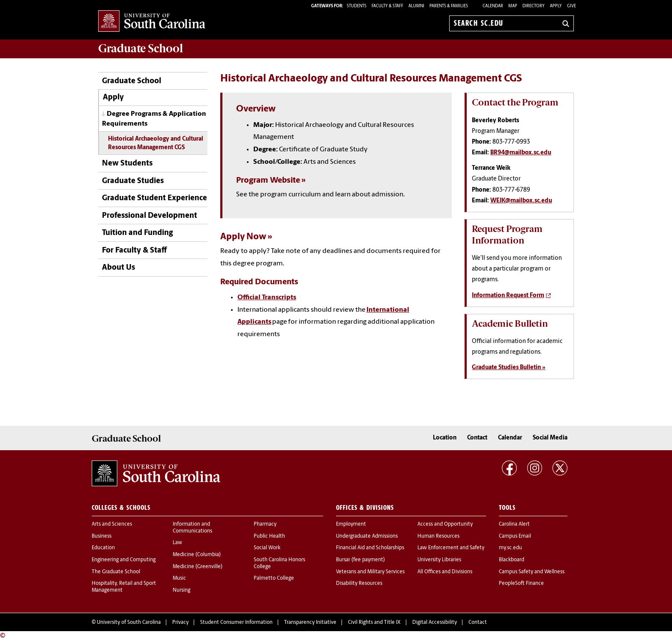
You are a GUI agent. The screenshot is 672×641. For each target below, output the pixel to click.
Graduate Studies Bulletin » (509, 368)
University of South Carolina (129, 623)
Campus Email (515, 536)
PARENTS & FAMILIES (449, 6)
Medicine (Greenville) (198, 567)
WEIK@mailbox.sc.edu (521, 201)
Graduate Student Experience (154, 198)
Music (179, 578)
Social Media (550, 438)
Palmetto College (274, 578)
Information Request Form (508, 296)
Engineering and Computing (124, 560)
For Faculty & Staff (134, 251)
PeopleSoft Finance (521, 584)
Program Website (268, 181)
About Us (118, 268)
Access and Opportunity (445, 524)
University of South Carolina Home (152, 22)
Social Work (267, 548)
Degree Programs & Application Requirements (154, 119)
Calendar (493, 6)
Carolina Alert (514, 524)
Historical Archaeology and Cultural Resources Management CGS (156, 143)
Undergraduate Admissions (367, 536)
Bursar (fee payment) (360, 560)
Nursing (181, 590)
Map (513, 6)
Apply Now (243, 237)
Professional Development (150, 216)
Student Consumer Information (236, 623)
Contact (477, 438)
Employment (351, 524)
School (141, 48)
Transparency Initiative (310, 623)
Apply (556, 6)
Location (445, 438)
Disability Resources (359, 584)
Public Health (269, 536)
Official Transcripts (267, 298)
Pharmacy (265, 524)
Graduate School (132, 81)
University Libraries (439, 560)
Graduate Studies (133, 181)
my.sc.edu (510, 548)
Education (103, 548)
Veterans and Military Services (370, 572)
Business (102, 536)
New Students (127, 164)
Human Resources (438, 536)
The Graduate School (116, 572)
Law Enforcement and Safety (451, 548)
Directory (534, 6)
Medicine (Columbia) (197, 555)
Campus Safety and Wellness (532, 572)
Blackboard (511, 560)
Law (177, 543)
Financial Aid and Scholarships (370, 548)
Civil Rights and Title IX (374, 623)
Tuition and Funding (137, 233)
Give (571, 6)
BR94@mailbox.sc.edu (521, 153)
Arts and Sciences (112, 524)
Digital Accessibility (435, 623)
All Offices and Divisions (445, 572)
